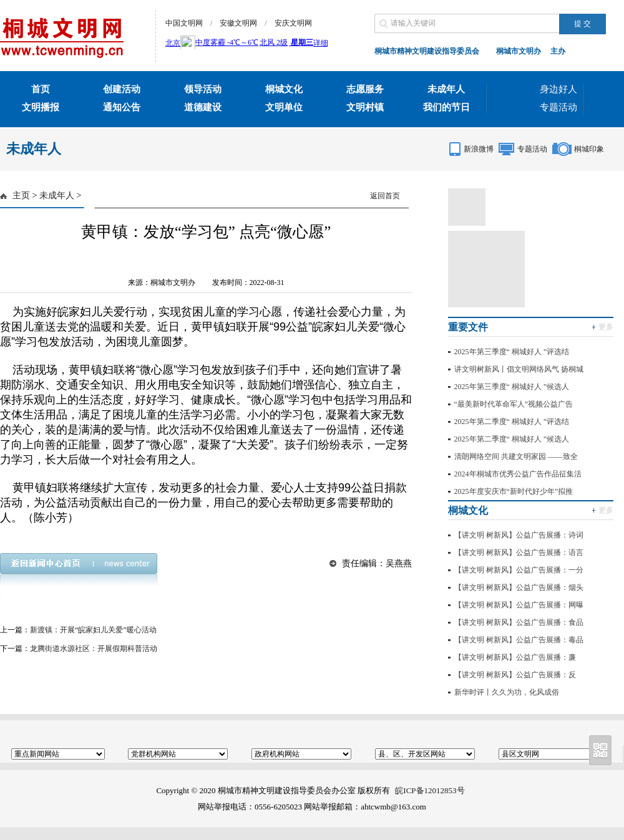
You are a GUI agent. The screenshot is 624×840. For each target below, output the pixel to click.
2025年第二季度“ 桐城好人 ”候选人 (512, 439)
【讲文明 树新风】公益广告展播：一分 (519, 570)
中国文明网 (184, 23)
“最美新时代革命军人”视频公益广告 (514, 404)
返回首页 (385, 196)
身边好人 (558, 89)
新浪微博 (479, 149)
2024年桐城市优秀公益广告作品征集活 (518, 474)
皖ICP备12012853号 (430, 790)
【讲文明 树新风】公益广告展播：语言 (519, 553)
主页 (21, 196)
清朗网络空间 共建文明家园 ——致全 (516, 456)
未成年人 (57, 196)
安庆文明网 (293, 23)
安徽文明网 (238, 23)
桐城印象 (589, 149)
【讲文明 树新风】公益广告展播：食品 (519, 622)
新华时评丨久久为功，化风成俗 (507, 692)
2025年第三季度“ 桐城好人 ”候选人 (512, 387)
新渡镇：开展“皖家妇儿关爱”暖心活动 (93, 630)
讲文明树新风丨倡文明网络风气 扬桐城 (519, 369)
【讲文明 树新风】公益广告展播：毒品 (519, 640)
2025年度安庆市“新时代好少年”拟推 (514, 491)
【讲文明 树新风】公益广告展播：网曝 (519, 605)
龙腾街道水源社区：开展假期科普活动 (94, 649)
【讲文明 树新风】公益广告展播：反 (515, 675)
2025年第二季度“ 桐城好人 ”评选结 (512, 422)
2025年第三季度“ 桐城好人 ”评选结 (512, 352)
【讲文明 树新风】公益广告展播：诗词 (519, 535)
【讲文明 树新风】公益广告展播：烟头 (519, 587)
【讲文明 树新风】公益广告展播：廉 (515, 657)
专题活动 (558, 107)
